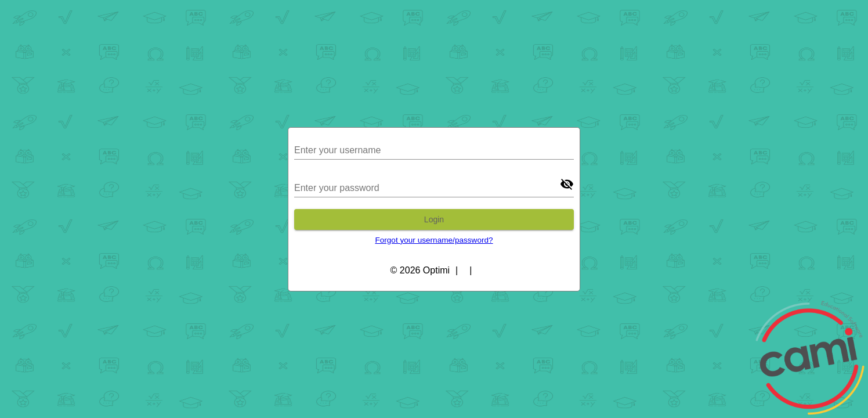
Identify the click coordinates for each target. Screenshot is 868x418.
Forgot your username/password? (434, 240)
